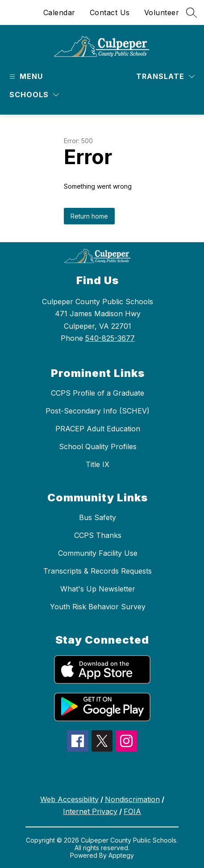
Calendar (59, 12)
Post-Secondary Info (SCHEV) (98, 411)
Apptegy (121, 855)
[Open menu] (25, 76)
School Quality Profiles (98, 446)
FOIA (132, 811)
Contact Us (110, 12)
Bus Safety (98, 517)
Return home (89, 216)
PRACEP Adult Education (98, 429)
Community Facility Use (98, 553)
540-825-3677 (110, 338)
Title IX (98, 464)
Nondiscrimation (132, 799)
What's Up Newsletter (98, 589)
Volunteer (162, 12)
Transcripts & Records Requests (98, 571)
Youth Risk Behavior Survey (98, 607)
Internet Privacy (90, 811)
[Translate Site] (165, 76)
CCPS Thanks (98, 535)
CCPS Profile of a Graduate (98, 393)
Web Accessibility (69, 799)
